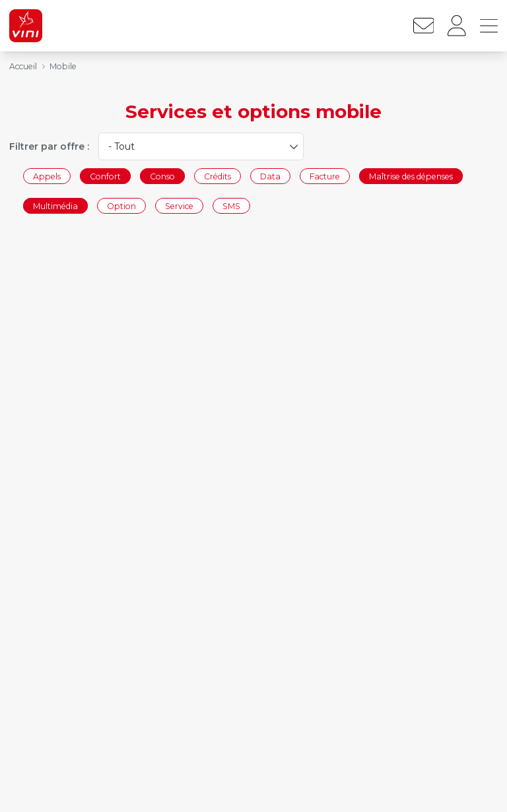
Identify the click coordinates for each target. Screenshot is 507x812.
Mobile (63, 66)
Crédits (218, 176)
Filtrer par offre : (49, 146)
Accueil (23, 66)
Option (121, 206)
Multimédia (55, 206)
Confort (105, 176)
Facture (325, 176)
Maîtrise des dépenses (411, 176)
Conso (162, 176)
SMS (231, 206)
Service (179, 206)
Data (270, 176)
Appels (47, 176)
